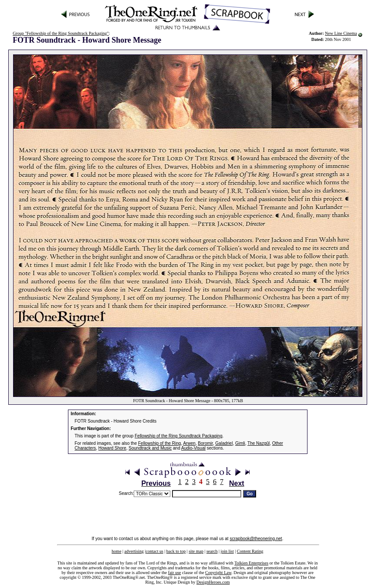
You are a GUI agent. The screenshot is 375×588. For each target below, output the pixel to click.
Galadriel (224, 443)
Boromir (205, 443)
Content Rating (250, 551)
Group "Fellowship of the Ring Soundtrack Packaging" (61, 33)
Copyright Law (218, 573)
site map (196, 551)
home (116, 551)
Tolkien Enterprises (251, 563)
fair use (175, 573)
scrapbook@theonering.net (256, 539)
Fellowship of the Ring (159, 443)
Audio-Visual (193, 448)
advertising (134, 551)
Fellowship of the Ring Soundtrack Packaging (178, 436)
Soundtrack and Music (150, 448)
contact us (155, 551)
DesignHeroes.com (213, 582)
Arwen (189, 443)
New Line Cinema (341, 33)
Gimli (240, 443)
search (212, 551)
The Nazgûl (258, 443)
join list (227, 551)
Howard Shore (112, 448)
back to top (176, 551)
